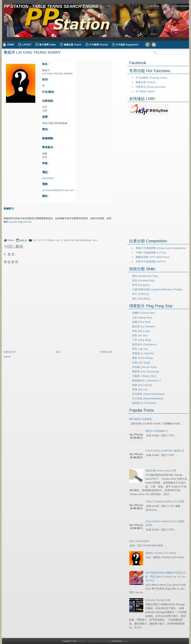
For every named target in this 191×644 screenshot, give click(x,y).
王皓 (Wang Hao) (142, 318)
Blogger (126, 641)
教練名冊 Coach (73, 45)
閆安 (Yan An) (140, 349)
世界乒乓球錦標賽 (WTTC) (151, 262)
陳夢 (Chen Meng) (143, 358)
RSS (154, 45)
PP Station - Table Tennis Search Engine (51, 6)
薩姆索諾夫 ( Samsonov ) (146, 380)
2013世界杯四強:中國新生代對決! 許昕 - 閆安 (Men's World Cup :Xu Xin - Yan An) (166, 577)
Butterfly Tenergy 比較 (158, 600)
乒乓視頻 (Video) (145, 91)
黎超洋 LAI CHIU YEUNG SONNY (32, 52)
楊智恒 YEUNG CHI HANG (161, 553)
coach (95, 240)
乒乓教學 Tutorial (99, 45)
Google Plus (148, 45)
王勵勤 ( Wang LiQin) (144, 376)
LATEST (27, 45)
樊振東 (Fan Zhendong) (145, 372)
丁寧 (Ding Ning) (141, 340)
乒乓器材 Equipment (127, 45)
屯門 (40, 240)
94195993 (48, 178)
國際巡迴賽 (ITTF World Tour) (152, 257)
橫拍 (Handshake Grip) (145, 276)
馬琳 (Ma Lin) (140, 389)
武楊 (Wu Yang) (141, 363)
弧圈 (66, 240)
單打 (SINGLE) (141, 294)
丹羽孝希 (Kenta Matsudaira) (149, 394)
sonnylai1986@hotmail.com (58, 190)
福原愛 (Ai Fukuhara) (144, 403)
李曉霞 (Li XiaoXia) (143, 353)
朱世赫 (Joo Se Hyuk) (144, 367)
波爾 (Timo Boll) (141, 322)
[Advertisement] (49, 366)
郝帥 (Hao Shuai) (142, 385)
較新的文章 (10, 352)
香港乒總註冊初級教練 (80, 240)
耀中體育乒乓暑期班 (141, 419)
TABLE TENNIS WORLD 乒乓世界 (165, 502)
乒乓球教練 (49, 240)
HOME (11, 45)
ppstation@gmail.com (20, 222)
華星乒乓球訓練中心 (157, 431)
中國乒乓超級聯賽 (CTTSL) (151, 253)
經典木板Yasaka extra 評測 (161, 471)
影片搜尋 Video (48, 45)
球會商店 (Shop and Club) (150, 87)
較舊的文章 (106, 352)
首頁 (58, 352)
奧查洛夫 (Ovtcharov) (144, 344)
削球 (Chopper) (141, 285)
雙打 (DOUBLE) (141, 299)
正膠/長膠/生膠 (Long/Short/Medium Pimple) (157, 289)
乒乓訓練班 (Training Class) (151, 78)
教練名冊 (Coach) (146, 82)
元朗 (35, 240)
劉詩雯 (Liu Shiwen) (143, 326)
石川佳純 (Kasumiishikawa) (148, 398)
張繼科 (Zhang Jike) (143, 313)
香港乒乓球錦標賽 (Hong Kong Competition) (161, 248)
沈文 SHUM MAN (139, 541)
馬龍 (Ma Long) (141, 331)
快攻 (57, 240)
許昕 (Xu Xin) (140, 335)
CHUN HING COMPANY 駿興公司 (165, 451)
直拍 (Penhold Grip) (143, 280)
